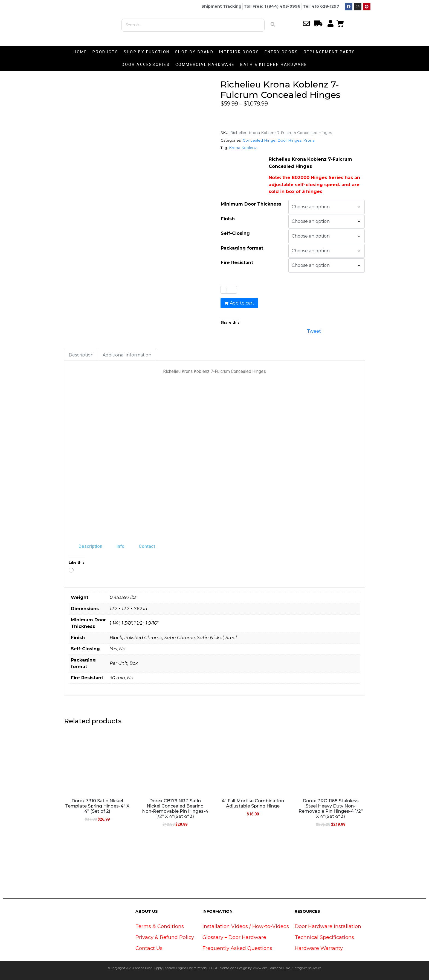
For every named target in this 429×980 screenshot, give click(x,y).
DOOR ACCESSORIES (146, 65)
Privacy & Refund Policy (165, 937)
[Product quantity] (229, 290)
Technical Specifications (324, 937)
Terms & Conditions (160, 926)
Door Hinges (289, 140)
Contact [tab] (147, 546)
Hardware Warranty (319, 948)
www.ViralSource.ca (268, 968)
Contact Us (149, 948)
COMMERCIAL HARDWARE (205, 65)
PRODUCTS (105, 52)
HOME (80, 52)
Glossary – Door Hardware (234, 937)
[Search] (273, 24)
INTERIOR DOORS (239, 52)
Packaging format (242, 248)
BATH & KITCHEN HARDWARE (274, 65)
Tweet (314, 331)
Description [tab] (81, 355)
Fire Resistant (237, 263)
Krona (309, 140)
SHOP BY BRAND (194, 52)
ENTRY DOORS (281, 52)
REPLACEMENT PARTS (330, 52)
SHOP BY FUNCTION (147, 52)
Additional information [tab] (127, 355)
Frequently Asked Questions (237, 948)
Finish (228, 219)
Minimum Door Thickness (251, 204)
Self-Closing (235, 233)
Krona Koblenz (243, 148)
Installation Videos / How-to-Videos (246, 926)
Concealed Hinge (259, 140)
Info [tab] (121, 546)
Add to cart (242, 303)
